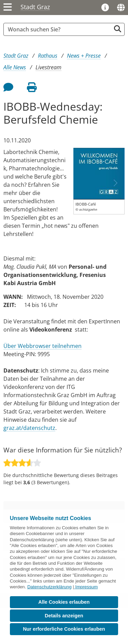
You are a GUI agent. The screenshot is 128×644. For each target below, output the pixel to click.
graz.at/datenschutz (29, 428)
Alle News (15, 67)
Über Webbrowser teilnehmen (42, 346)
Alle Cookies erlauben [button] (64, 602)
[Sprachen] (121, 8)
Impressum (86, 587)
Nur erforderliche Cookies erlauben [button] (64, 629)
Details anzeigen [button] (64, 616)
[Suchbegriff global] (59, 29)
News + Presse (84, 56)
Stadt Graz (35, 7)
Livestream (48, 67)
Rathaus (48, 56)
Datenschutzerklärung (49, 587)
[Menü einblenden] (8, 8)
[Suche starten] (118, 29)
